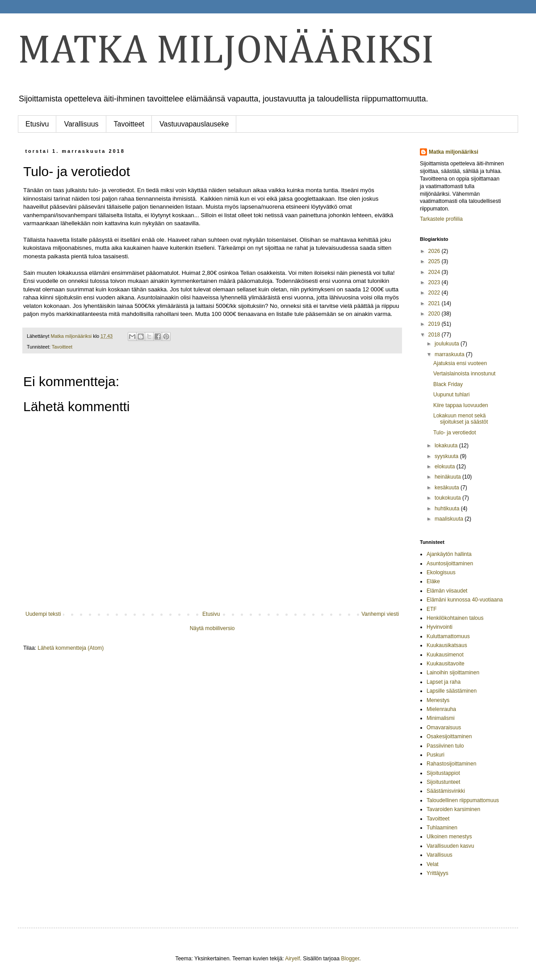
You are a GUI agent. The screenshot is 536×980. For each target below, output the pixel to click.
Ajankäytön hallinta (449, 554)
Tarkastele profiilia (441, 219)
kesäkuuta (448, 488)
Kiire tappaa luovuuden (461, 405)
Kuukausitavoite (446, 664)
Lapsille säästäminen (452, 691)
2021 (435, 303)
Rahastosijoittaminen (451, 764)
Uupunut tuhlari (451, 395)
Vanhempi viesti (380, 614)
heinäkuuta (448, 477)
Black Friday (448, 384)
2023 (435, 282)
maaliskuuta (450, 519)
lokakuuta (447, 446)
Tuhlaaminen (442, 828)
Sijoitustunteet (443, 782)
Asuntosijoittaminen (450, 564)
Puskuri (435, 755)
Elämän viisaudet (447, 591)
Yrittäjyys (438, 873)
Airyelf (292, 959)
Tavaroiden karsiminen (453, 809)
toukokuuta (448, 498)
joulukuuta (448, 344)
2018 (435, 335)
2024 (435, 272)
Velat (433, 864)
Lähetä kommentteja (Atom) (71, 648)
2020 (435, 314)
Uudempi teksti (43, 614)
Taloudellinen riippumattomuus (463, 800)
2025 (435, 261)
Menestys (438, 700)
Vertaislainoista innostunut (464, 374)
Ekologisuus (441, 572)
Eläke (433, 581)
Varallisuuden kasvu (450, 846)
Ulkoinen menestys (449, 837)
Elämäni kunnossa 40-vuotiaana (465, 600)
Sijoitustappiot (443, 773)
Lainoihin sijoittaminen (453, 673)
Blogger (350, 959)
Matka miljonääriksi (454, 152)
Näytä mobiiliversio (212, 628)
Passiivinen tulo (445, 746)
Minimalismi (441, 718)
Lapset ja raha (444, 682)
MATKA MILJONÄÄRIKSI (226, 51)
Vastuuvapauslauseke (194, 124)
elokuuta (446, 467)
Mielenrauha (441, 709)
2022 (435, 293)
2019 (435, 324)
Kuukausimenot (445, 655)
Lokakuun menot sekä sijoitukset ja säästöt (461, 419)
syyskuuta (447, 456)
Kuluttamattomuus (448, 636)
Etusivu (37, 124)
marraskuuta (450, 354)
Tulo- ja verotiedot (455, 433)
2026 (435, 251)
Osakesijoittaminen (449, 736)
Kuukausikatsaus (447, 645)
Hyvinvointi (440, 627)
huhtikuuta (448, 509)
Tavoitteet (129, 124)
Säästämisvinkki (446, 791)
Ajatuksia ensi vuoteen (460, 363)
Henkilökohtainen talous (455, 618)
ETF (432, 609)
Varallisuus (81, 124)
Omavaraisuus (444, 728)
